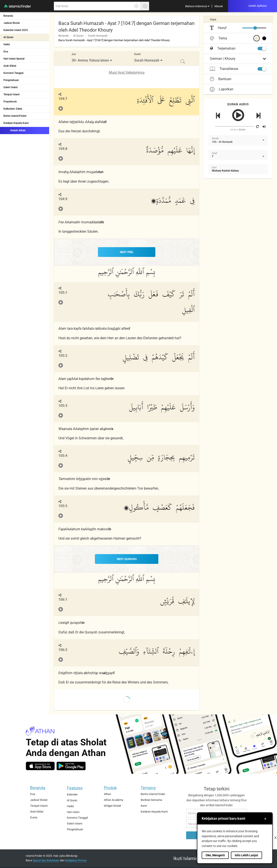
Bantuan (221, 79)
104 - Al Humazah (222, 142)
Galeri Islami (10, 87)
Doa (6, 52)
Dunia (34, 817)
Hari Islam (73, 811)
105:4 (63, 455)
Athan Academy (114, 799)
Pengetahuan (11, 80)
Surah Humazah (98, 36)
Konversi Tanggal (13, 73)
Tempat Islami (11, 94)
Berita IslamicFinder (15, 116)
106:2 (63, 649)
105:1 (63, 292)
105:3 (63, 405)
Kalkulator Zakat (13, 109)
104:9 (63, 199)
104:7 (63, 99)
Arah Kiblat (10, 66)
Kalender (72, 794)
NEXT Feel (127, 252)
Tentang (148, 787)
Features (75, 788)
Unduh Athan (14, 130)
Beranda (8, 16)
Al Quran (8, 37)
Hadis (7, 44)
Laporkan (222, 89)
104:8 (63, 149)
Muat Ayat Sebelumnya (127, 72)
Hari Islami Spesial (14, 59)
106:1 (63, 599)
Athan (107, 794)
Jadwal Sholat (12, 23)
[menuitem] (197, 6)
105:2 (63, 355)
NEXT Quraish (127, 559)
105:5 (63, 506)
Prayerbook (10, 102)
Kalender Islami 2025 (16, 30)
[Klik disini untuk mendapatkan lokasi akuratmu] (136, 6)
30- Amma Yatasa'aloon (90, 60)
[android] (71, 766)
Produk (110, 787)
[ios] (40, 766)
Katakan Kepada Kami (16, 123)
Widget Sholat (112, 805)
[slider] (255, 28)
